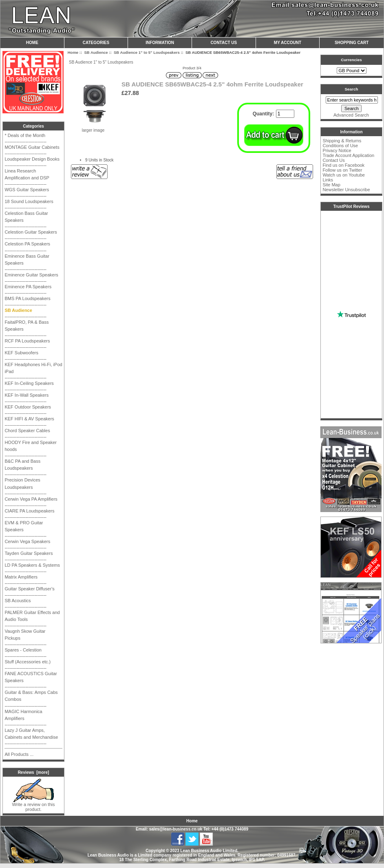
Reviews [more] (34, 772)
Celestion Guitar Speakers (31, 232)
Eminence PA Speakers (28, 287)
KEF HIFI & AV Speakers (29, 419)
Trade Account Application (348, 155)
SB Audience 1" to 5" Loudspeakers (147, 52)
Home (32, 43)
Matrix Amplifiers (21, 577)
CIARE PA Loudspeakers (29, 511)
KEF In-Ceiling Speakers (29, 383)
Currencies (351, 60)
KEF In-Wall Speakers (26, 395)
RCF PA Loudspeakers (27, 341)
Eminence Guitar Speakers (31, 275)
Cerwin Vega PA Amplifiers (31, 499)
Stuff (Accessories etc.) (28, 662)
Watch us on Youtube (344, 175)
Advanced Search (351, 115)
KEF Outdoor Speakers (28, 407)
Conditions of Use (340, 146)
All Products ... (19, 754)
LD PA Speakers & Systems (32, 565)
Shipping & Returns (342, 141)
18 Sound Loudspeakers (29, 201)
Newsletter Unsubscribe (346, 190)
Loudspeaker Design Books (32, 159)
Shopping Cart (352, 43)
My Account (288, 43)
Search (352, 89)
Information (160, 43)
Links (328, 180)
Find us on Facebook (343, 165)
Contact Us (224, 43)
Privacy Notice (337, 150)
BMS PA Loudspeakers (27, 298)
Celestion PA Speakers (27, 244)
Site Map (331, 185)
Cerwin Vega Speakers (27, 541)
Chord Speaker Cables (27, 431)
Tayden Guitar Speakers (29, 553)
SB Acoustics (18, 601)
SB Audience (96, 52)
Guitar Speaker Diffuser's (29, 589)
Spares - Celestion (23, 650)
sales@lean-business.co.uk (176, 829)
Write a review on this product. (34, 805)
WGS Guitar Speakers (27, 190)
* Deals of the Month (25, 135)
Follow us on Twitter (342, 170)
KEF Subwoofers (21, 353)
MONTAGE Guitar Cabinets (32, 147)
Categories (96, 43)
